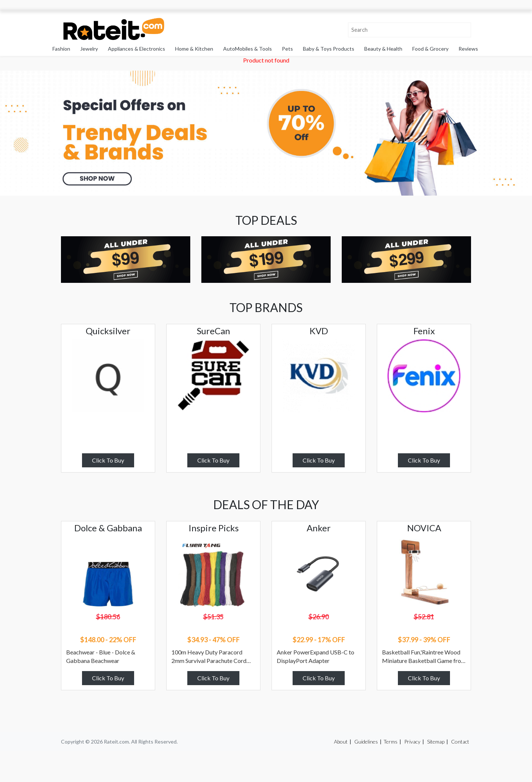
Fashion (61, 49)
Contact (460, 742)
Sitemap (436, 742)
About (341, 742)
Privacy (412, 742)
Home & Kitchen (194, 49)
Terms (391, 742)
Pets (287, 49)
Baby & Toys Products (329, 49)
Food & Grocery (430, 49)
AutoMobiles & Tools (248, 49)
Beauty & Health (383, 49)
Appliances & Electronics (137, 49)
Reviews (468, 49)
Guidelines (366, 742)
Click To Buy (108, 460)
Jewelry (89, 49)
